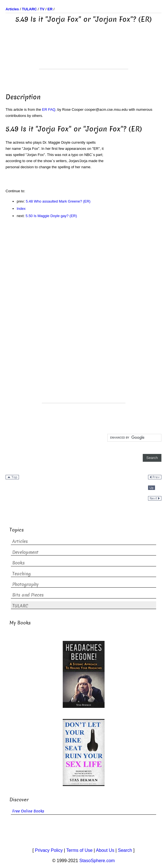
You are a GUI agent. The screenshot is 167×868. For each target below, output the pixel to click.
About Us (105, 850)
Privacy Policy (49, 850)
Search (125, 850)
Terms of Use (79, 850)
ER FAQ (49, 110)
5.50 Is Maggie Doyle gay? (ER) (51, 216)
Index (21, 209)
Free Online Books (28, 811)
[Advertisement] (84, 55)
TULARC (20, 606)
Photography (26, 584)
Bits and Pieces (28, 595)
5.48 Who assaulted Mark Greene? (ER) (58, 201)
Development (25, 552)
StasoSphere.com (97, 861)
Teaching (21, 574)
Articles (20, 541)
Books (19, 563)
